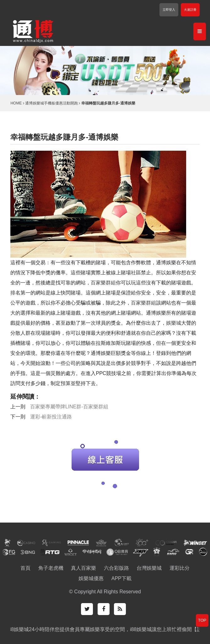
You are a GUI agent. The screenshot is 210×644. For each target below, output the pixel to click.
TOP (202, 620)
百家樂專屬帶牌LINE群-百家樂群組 (69, 407)
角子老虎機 (51, 568)
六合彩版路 (116, 568)
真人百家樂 (83, 568)
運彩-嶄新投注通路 (51, 417)
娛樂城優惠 (91, 578)
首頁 (25, 568)
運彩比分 (180, 568)
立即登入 (169, 10)
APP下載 (121, 578)
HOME (16, 103)
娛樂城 (174, 323)
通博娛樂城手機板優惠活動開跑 (51, 103)
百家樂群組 (103, 283)
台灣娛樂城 (149, 568)
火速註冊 (190, 10)
